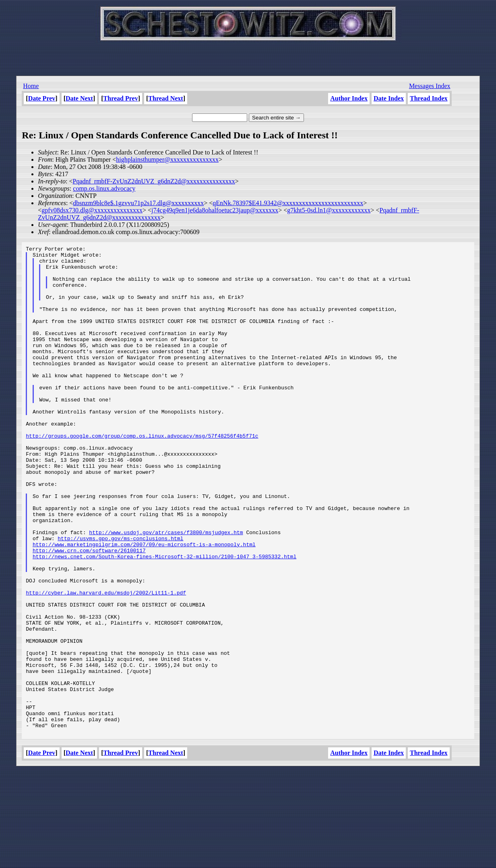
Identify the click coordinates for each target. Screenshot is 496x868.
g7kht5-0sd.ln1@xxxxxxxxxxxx (329, 210)
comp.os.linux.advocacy (104, 188)
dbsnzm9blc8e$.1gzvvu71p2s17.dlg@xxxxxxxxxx (138, 203)
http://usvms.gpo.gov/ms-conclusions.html (120, 597)
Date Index (389, 98)
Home (31, 86)
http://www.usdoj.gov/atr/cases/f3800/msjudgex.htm (166, 590)
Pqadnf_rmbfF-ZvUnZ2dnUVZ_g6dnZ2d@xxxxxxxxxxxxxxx (154, 181)
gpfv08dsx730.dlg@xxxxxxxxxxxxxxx (92, 210)
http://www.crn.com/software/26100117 (89, 612)
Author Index (349, 98)
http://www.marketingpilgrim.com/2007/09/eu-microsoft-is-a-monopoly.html (144, 605)
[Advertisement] (248, 56)
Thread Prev (121, 98)
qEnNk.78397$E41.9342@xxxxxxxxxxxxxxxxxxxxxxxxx (288, 203)
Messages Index (430, 86)
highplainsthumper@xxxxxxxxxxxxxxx (167, 159)
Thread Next (165, 98)
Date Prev (42, 98)
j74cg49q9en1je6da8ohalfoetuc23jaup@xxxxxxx (215, 210)
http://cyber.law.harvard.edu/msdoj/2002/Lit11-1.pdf (106, 662)
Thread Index (429, 98)
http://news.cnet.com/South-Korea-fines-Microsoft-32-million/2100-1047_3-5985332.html (164, 619)
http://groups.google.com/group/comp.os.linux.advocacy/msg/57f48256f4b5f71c (142, 474)
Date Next (79, 98)
